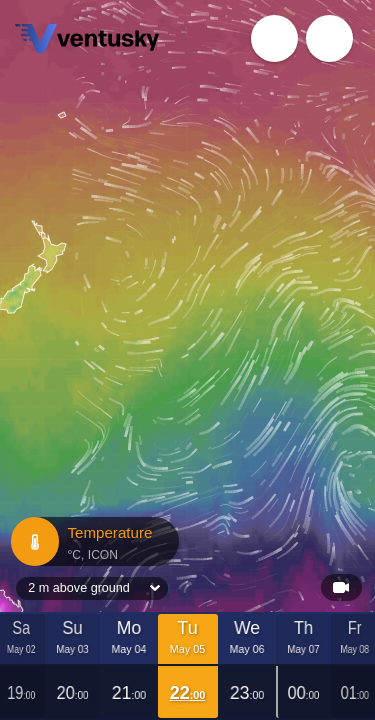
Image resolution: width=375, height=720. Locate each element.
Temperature (93, 541)
